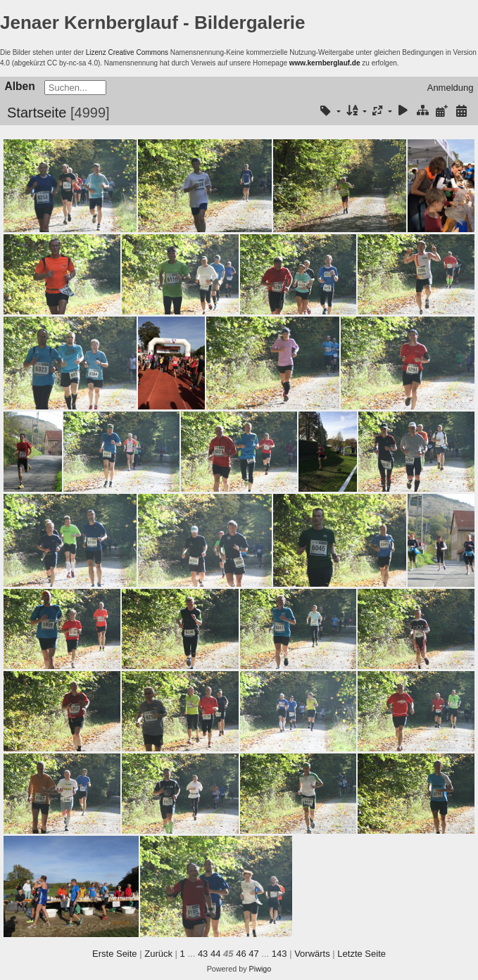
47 (253, 954)
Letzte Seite (361, 954)
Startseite (37, 113)
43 (203, 954)
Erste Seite (115, 954)
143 (279, 954)
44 (215, 954)
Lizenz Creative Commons (127, 52)
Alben (20, 86)
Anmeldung (451, 88)
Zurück (158, 954)
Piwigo (260, 969)
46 (241, 954)
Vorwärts (312, 954)
